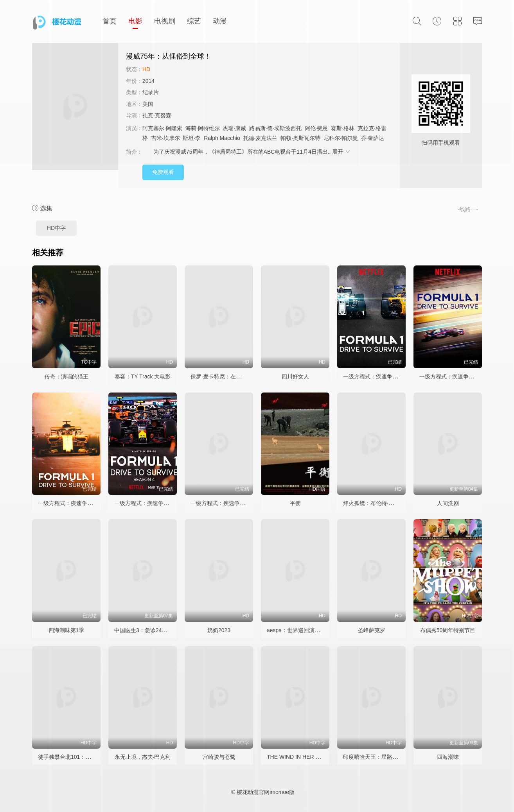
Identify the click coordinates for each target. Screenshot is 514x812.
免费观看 (163, 172)
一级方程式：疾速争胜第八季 (226, 503)
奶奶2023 (219, 630)
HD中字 (56, 228)
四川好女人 (295, 376)
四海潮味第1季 (66, 630)
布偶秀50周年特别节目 (448, 630)
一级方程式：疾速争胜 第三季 (74, 503)
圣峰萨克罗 (372, 630)
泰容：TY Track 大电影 (143, 376)
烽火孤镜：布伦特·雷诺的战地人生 (385, 503)
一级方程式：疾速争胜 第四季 (151, 503)
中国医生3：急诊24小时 (143, 630)
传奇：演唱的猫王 (66, 376)
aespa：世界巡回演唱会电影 (302, 630)
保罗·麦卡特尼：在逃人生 (221, 376)
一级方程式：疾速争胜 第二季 (456, 376)
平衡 (295, 503)
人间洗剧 (448, 503)
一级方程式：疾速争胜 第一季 (379, 376)
